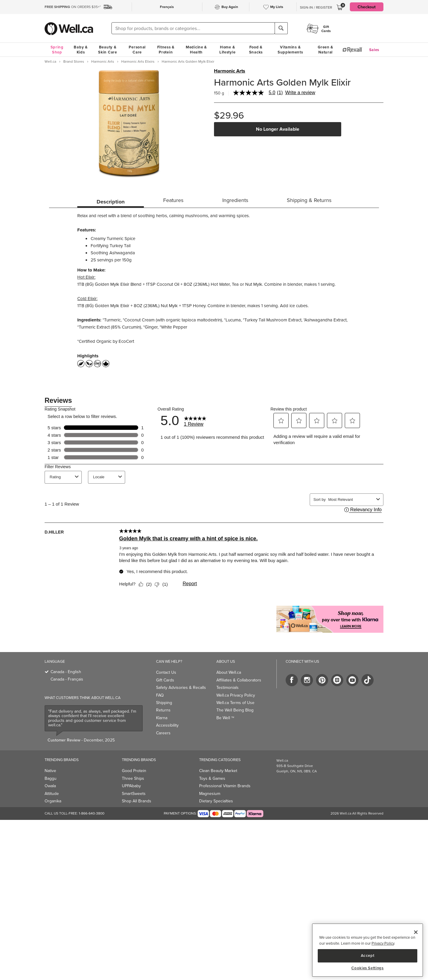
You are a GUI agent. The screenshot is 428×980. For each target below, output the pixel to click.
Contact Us (166, 672)
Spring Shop (57, 50)
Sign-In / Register (316, 7)
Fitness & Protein (166, 50)
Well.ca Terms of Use (235, 703)
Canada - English (66, 672)
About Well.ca (229, 672)
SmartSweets (134, 794)
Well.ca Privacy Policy (236, 695)
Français (167, 7)
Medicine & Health (196, 50)
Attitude (52, 794)
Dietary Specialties (216, 801)
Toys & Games (212, 778)
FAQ (160, 695)
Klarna (162, 718)
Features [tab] (173, 200)
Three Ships (133, 778)
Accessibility (167, 725)
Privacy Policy (383, 943)
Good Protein (134, 771)
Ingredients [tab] (235, 200)
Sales (374, 50)
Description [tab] (111, 202)
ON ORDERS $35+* (73, 7)
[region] (368, 950)
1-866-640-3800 (92, 813)
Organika (53, 801)
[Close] (416, 932)
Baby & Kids (81, 50)
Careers (163, 733)
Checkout (367, 7)
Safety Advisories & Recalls (181, 688)
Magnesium (210, 794)
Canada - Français (67, 679)
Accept (368, 955)
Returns (163, 710)
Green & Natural (325, 50)
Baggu (51, 778)
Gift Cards (165, 680)
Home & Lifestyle (227, 50)
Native (50, 771)
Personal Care (137, 50)
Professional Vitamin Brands (225, 786)
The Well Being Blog (235, 710)
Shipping (164, 703)
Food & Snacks (256, 50)
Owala (50, 786)
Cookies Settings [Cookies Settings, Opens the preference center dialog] (368, 968)
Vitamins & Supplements (290, 50)
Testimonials (228, 688)
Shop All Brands (137, 801)
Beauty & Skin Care (107, 50)
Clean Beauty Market (218, 771)
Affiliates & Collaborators (239, 680)
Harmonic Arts (230, 71)
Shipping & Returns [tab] (309, 200)
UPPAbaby (131, 786)
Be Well (225, 718)
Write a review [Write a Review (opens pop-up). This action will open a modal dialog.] (300, 93)
